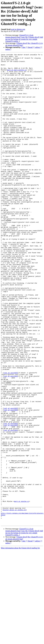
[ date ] (24, 47)
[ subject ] (38, 47)
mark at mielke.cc (22, 591)
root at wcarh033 (11, 437)
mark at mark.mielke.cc (17, 73)
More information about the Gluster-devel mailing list (20, 642)
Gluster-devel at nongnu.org (15, 601)
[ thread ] (30, 47)
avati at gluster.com (18, 29)
